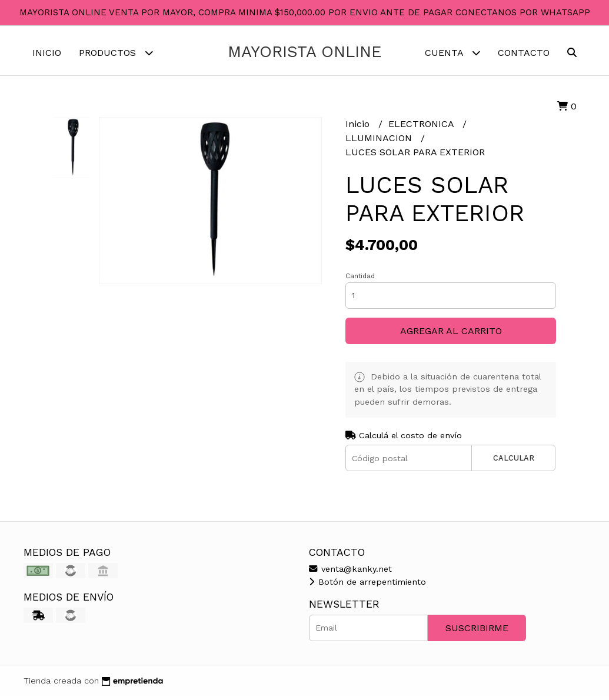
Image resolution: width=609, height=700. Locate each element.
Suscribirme (477, 631)
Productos (116, 53)
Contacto (524, 53)
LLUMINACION (380, 141)
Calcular (514, 461)
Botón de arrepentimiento (367, 585)
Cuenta (452, 53)
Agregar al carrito (451, 334)
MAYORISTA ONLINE (304, 52)
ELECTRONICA (422, 127)
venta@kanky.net (350, 572)
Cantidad (360, 279)
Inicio (47, 53)
